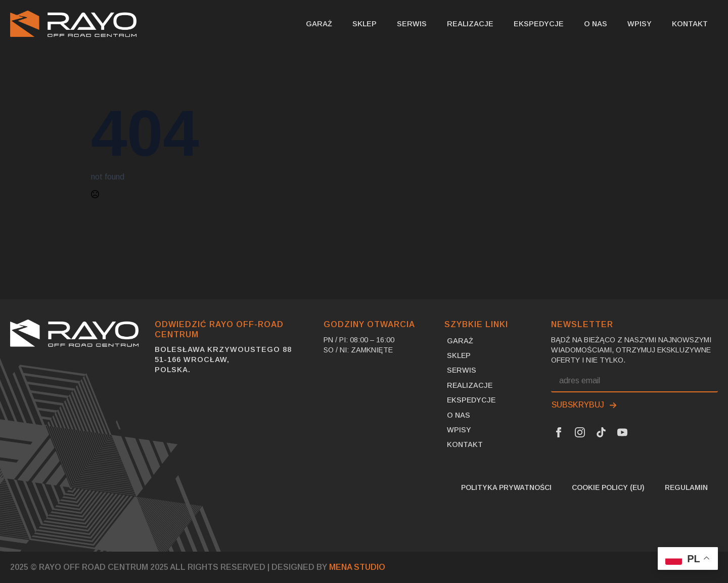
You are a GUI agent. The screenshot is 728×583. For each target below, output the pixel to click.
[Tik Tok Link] (601, 432)
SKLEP (365, 24)
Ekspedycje (539, 24)
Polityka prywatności (506, 487)
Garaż (319, 24)
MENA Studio (357, 567)
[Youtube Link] (622, 432)
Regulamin (686, 487)
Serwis (412, 24)
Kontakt (690, 24)
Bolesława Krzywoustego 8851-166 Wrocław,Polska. (223, 360)
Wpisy (640, 24)
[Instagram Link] (580, 432)
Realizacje (470, 24)
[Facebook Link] (559, 432)
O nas (596, 24)
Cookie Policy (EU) (608, 487)
